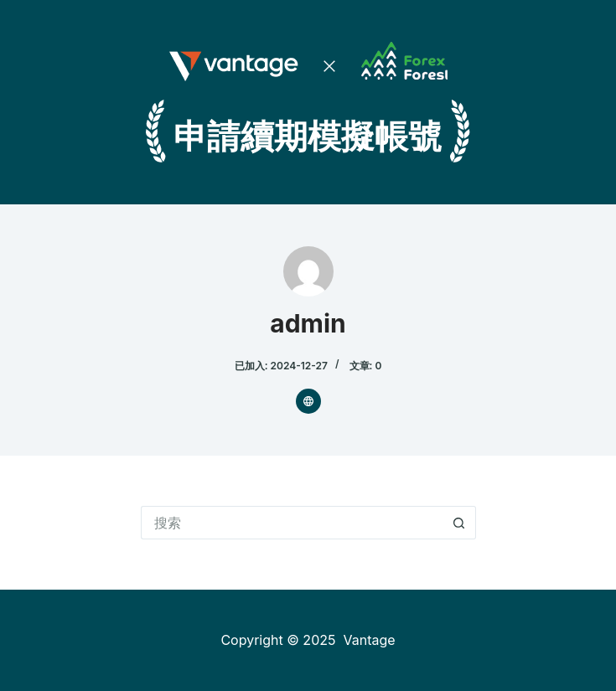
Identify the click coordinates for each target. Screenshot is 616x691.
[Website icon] (308, 401)
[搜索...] (292, 523)
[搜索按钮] (459, 523)
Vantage (369, 640)
